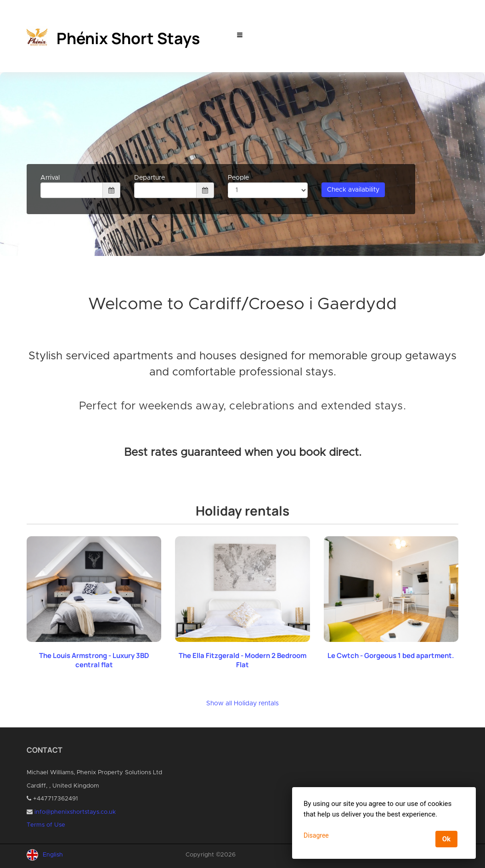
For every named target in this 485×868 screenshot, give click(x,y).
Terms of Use (46, 825)
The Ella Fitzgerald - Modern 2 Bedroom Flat (242, 660)
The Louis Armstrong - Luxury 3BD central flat (94, 660)
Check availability (353, 190)
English (53, 855)
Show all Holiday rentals (242, 703)
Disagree (316, 835)
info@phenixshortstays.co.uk (75, 812)
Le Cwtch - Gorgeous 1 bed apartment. (391, 655)
